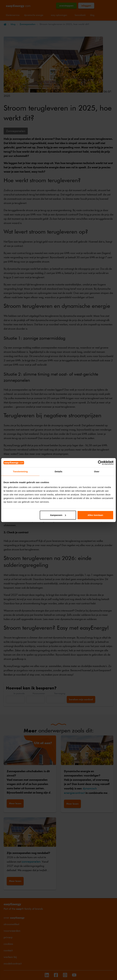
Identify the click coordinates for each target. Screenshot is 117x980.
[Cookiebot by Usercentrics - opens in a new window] (100, 463)
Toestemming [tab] (20, 471)
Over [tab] (97, 471)
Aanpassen (58, 515)
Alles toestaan (95, 515)
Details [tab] (58, 471)
